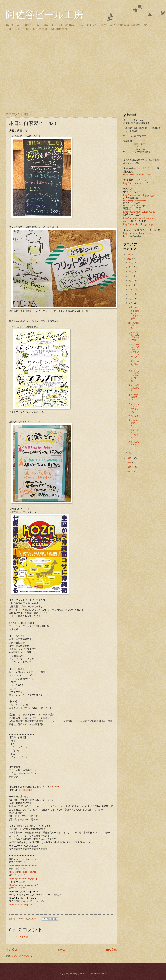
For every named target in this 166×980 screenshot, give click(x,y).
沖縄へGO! (134, 416)
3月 (131, 303)
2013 (129, 467)
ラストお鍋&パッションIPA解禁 (134, 315)
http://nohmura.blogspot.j (21, 905)
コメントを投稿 (20, 937)
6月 (131, 289)
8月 (131, 281)
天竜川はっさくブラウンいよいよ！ (134, 408)
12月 (131, 263)
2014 (129, 463)
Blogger (103, 974)
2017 (129, 255)
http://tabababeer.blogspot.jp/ (138, 224)
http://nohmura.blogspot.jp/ (137, 233)
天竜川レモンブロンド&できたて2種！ (134, 376)
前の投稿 (111, 950)
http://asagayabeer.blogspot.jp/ (136, 206)
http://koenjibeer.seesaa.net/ (23, 872)
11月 (131, 267)
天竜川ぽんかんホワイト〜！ (134, 444)
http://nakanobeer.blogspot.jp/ (23, 885)
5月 (131, 294)
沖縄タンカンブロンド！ (134, 364)
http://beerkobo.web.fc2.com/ (23, 865)
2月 (131, 307)
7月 (131, 285)
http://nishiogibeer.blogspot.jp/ (139, 218)
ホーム (61, 950)
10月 (131, 272)
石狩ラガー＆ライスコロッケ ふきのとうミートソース (135, 351)
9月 (131, 276)
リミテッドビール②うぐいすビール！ (134, 434)
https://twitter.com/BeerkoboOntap (138, 175)
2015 (129, 458)
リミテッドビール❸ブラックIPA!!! (134, 336)
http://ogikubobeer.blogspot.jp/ (24, 878)
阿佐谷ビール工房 (44, 15)
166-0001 (54, 787)
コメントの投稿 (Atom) (22, 956)
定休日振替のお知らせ (134, 388)
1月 (131, 453)
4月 (131, 298)
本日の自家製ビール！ (134, 325)
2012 (129, 472)
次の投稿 (11, 950)
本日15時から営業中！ (134, 397)
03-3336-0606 (25, 790)
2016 (129, 259)
